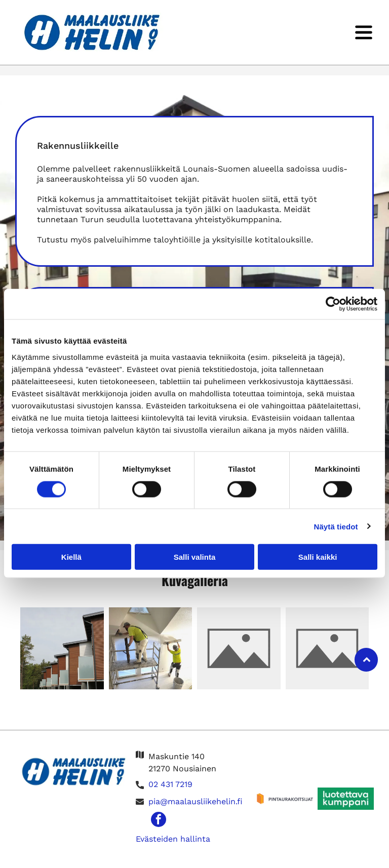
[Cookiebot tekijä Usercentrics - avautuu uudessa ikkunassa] (333, 305)
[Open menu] (364, 32)
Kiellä (71, 557)
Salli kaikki (318, 557)
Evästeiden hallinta (173, 840)
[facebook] (159, 822)
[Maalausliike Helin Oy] (62, 649)
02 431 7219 (170, 786)
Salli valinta (195, 557)
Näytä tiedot (336, 527)
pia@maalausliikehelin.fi (196, 803)
